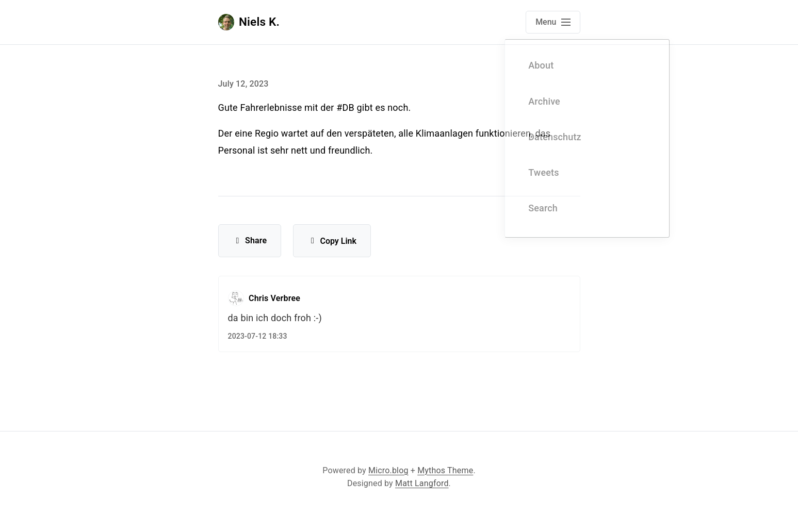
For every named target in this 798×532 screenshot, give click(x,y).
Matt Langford (422, 483)
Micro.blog (388, 470)
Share (250, 240)
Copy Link (332, 241)
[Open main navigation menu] (553, 22)
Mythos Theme (445, 470)
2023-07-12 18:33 (258, 336)
